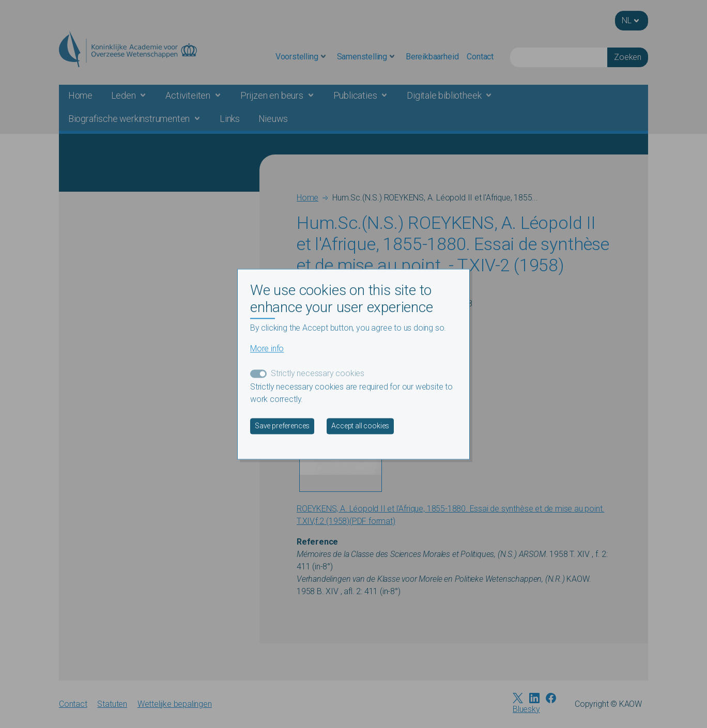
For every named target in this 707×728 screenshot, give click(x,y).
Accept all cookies (360, 426)
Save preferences (282, 426)
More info (267, 348)
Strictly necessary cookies (318, 373)
